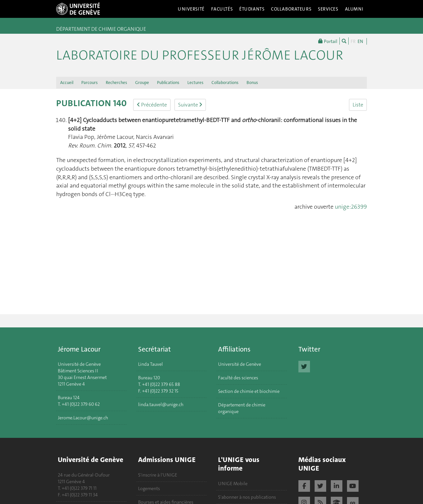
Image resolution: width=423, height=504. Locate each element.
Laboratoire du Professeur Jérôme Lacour (200, 55)
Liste (358, 105)
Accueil (67, 83)
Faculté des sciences (238, 378)
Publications (168, 83)
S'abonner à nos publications (247, 497)
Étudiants (252, 9)
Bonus (252, 83)
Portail (328, 41)
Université (191, 9)
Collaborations (225, 83)
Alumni (354, 9)
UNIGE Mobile (233, 483)
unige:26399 (351, 207)
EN (360, 41)
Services (328, 9)
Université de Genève (240, 364)
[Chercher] (344, 41)
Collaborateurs (291, 9)
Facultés (222, 9)
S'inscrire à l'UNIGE (158, 475)
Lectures (195, 83)
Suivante (190, 105)
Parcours (90, 83)
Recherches (116, 83)
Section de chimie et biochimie (249, 391)
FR (353, 41)
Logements (149, 488)
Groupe (142, 83)
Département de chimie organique (242, 408)
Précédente (152, 105)
